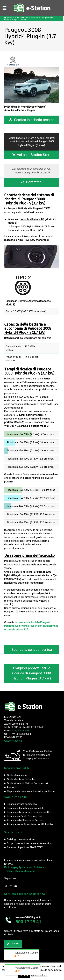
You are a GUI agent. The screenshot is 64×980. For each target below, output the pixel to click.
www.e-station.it (13, 741)
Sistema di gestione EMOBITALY (25, 847)
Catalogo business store (21, 839)
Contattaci (32, 182)
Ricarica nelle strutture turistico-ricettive (29, 812)
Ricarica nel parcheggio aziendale (26, 808)
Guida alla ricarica (17, 775)
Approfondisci (39, 975)
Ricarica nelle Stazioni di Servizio (25, 820)
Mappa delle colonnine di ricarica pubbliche (31, 791)
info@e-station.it (21, 731)
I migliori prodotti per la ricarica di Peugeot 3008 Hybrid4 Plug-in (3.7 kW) (32, 673)
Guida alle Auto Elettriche (21, 779)
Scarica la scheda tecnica (32, 120)
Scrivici (13, 944)
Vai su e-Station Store (32, 155)
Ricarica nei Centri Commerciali (24, 816)
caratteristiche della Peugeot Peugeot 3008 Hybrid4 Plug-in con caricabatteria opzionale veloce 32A (31, 626)
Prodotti (12, 787)
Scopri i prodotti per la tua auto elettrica (29, 843)
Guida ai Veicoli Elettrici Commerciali (27, 783)
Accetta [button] (24, 975)
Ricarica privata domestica (22, 804)
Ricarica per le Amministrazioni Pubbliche (30, 824)
